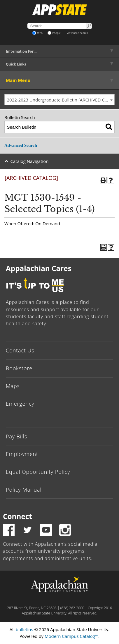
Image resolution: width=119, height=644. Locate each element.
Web (37, 33)
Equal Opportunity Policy (38, 472)
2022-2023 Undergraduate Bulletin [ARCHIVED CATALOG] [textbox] (61, 100)
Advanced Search (21, 145)
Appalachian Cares (39, 268)
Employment (22, 454)
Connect (17, 516)
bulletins (24, 629)
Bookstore (19, 368)
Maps (13, 386)
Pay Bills (16, 436)
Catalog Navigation (30, 161)
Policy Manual (24, 490)
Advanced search (78, 33)
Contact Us (20, 350)
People (54, 33)
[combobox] (60, 100)
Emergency (20, 404)
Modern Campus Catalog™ (71, 636)
